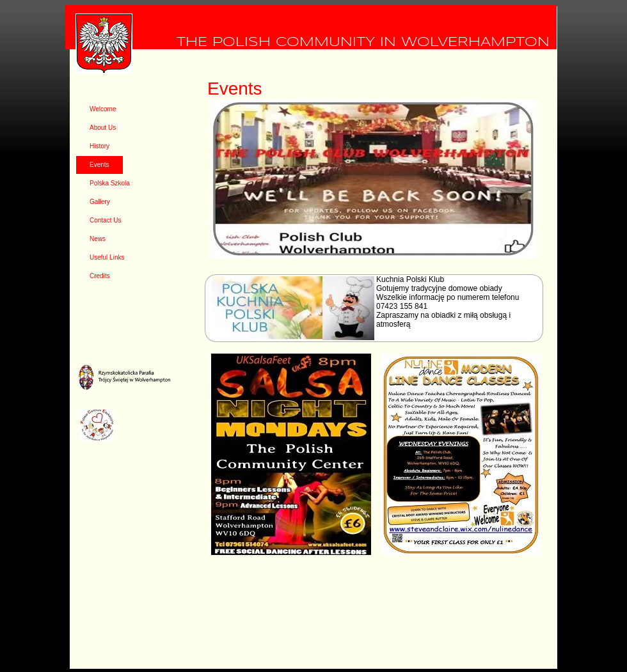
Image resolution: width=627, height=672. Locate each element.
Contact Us (105, 220)
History (99, 146)
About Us (103, 128)
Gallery (100, 202)
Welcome (103, 109)
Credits (100, 276)
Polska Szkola (110, 183)
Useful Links (107, 257)
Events (99, 165)
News (98, 239)
